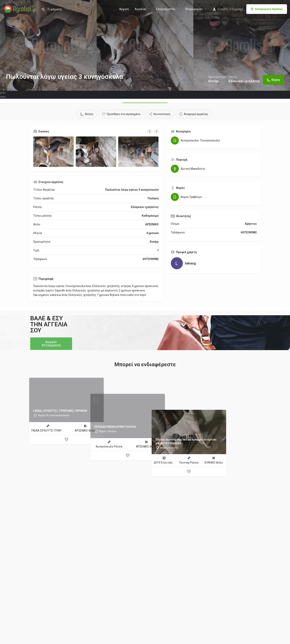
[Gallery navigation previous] (150, 131)
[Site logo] (21, 9)
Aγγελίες (141, 9)
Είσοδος (223, 9)
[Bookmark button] (66, 439)
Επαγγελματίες (166, 9)
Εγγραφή (238, 9)
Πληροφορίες (194, 9)
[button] (51, 344)
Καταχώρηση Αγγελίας (267, 9)
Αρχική (124, 9)
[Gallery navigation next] (157, 131)
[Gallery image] (53, 152)
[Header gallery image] (48, 45)
